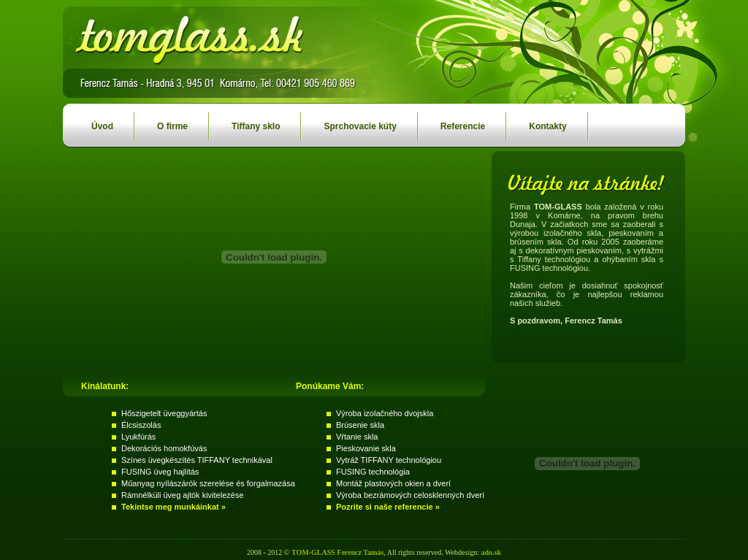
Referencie (452, 122)
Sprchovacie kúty (349, 122)
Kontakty (537, 122)
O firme (161, 122)
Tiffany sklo (245, 122)
